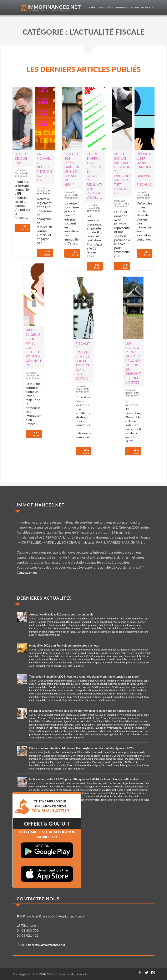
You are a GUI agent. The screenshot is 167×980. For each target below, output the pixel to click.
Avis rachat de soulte (60, 786)
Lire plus (25, 228)
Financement (134, 625)
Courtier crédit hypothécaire (56, 790)
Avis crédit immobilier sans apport (110, 752)
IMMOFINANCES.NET (41, 505)
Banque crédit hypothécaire (88, 786)
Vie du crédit (106, 7)
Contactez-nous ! (28, 572)
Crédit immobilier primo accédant (87, 625)
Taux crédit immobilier (54, 662)
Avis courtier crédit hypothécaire (83, 783)
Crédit (93, 7)
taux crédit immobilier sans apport (125, 731)
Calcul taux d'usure (98, 718)
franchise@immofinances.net (46, 945)
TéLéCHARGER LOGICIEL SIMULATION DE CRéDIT (50, 806)
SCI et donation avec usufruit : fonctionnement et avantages (122, 173)
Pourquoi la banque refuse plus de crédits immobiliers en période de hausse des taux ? (84, 711)
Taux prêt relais (81, 734)
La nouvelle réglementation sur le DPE (45, 167)
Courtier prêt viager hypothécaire (120, 790)
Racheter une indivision (87, 800)
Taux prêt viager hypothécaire (107, 734)
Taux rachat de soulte (41, 738)
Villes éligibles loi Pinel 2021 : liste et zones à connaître (34, 347)
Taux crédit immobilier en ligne (59, 632)
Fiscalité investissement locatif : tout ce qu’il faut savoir (83, 361)
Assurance (121, 7)
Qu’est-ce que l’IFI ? (21, 158)
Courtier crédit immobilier (85, 653)
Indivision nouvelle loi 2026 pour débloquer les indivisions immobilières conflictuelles (84, 779)
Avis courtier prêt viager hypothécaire (123, 783)
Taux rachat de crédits (136, 734)
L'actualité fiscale (20, 172)
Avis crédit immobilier (107, 618)
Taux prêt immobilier (49, 635)
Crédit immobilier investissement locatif (64, 656)
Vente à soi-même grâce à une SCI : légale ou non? (72, 169)
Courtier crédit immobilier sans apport (121, 653)
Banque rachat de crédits (117, 786)
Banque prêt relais (76, 718)
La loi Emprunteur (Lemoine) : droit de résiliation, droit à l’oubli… (94, 176)
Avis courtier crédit (83, 618)
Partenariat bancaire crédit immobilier (50, 628)
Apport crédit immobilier (59, 618)
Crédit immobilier (58, 625)
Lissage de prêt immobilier (89, 690)
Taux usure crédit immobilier (101, 700)
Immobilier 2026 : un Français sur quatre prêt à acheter (64, 645)
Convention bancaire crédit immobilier (91, 756)
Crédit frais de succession (91, 793)
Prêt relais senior (58, 728)
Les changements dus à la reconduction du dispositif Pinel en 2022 (133, 363)
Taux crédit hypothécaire (108, 728)
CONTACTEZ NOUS (38, 899)
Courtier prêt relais (80, 721)
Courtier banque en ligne (122, 622)
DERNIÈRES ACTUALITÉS (44, 598)
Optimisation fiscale (141, 7)
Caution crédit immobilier (56, 756)
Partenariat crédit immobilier (87, 628)
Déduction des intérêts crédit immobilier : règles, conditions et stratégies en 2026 (81, 748)
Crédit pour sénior (116, 625)
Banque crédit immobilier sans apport (87, 622)
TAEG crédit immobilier (116, 628)
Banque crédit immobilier (51, 622)
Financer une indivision (96, 796)
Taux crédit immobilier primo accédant (97, 632)
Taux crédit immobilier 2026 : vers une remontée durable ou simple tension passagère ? (85, 676)
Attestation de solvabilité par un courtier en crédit (61, 614)
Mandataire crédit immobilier (120, 690)
